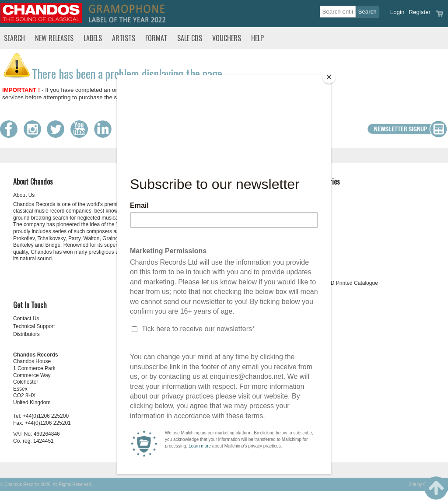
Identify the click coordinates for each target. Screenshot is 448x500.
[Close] (329, 77)
